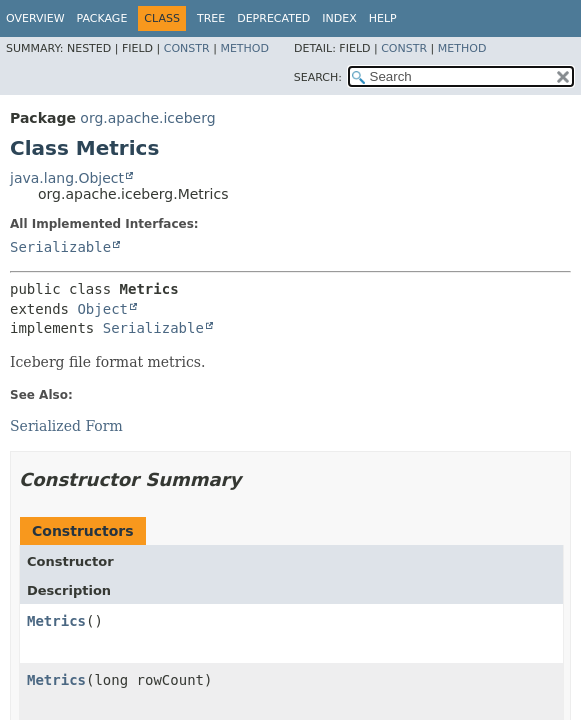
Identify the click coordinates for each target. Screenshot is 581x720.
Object (102, 309)
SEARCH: (318, 77)
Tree (211, 18)
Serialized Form (66, 426)
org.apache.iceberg (147, 118)
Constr (187, 48)
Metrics (56, 621)
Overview (35, 18)
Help (383, 18)
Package (102, 18)
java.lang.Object (67, 178)
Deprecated (273, 18)
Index (339, 18)
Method (244, 48)
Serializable (60, 247)
